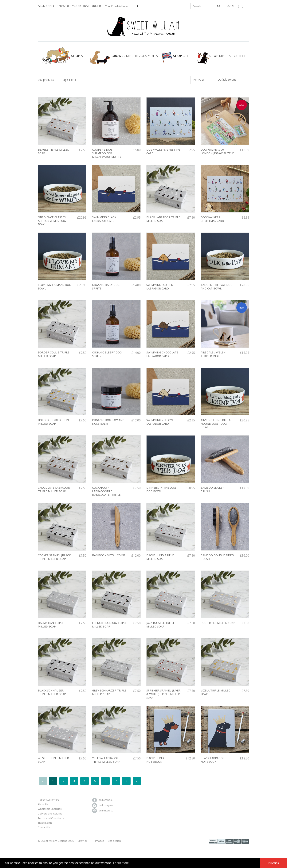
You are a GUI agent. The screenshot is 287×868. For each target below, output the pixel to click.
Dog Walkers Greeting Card (163, 156)
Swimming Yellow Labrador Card (160, 426)
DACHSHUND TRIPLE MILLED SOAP (160, 561)
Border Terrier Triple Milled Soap (55, 426)
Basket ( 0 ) (234, 6)
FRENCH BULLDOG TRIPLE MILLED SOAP (110, 629)
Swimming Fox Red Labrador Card (160, 291)
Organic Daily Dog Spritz (106, 291)
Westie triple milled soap (53, 764)
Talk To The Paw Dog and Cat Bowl (216, 291)
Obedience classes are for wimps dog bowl (52, 225)
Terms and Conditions (51, 822)
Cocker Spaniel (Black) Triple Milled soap (55, 561)
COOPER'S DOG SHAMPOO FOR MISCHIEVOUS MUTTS (107, 157)
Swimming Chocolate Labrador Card (162, 358)
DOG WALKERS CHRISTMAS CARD (212, 223)
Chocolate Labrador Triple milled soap (54, 494)
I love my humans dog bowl (54, 291)
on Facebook (103, 804)
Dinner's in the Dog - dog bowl (162, 494)
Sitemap (83, 845)
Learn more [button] (121, 863)
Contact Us (44, 832)
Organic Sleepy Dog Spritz (107, 358)
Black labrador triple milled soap (163, 223)
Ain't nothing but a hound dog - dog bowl (216, 428)
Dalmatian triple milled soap (51, 629)
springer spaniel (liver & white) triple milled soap (163, 698)
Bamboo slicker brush (212, 494)
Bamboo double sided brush (217, 561)
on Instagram (103, 809)
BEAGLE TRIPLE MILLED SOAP (54, 156)
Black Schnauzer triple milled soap (52, 697)
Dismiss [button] (274, 863)
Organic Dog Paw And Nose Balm (108, 426)
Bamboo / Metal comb (109, 559)
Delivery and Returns (50, 818)
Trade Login (45, 827)
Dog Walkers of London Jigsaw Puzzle (217, 156)
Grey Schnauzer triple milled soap (109, 697)
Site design (114, 845)
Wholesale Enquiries (50, 813)
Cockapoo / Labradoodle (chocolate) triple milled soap (106, 497)
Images (100, 845)
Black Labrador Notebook (212, 764)
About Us (43, 808)
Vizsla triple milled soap (216, 697)
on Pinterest (102, 815)
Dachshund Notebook (155, 764)
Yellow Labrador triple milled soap (106, 764)
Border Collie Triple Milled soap (54, 358)
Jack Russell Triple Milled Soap (161, 629)
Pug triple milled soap (218, 627)
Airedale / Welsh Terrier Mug (213, 358)
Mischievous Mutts (124, 60)
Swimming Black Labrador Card (104, 223)
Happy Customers (49, 804)
